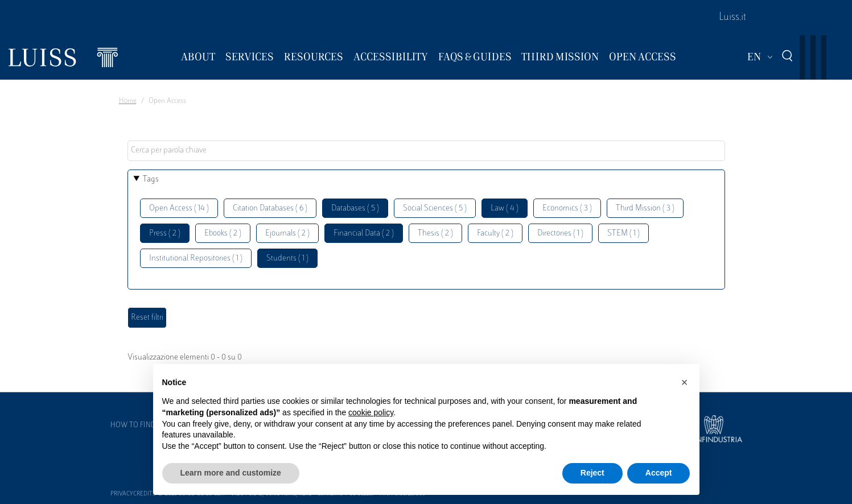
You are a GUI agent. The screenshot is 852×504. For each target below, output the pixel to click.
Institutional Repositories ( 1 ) (196, 259)
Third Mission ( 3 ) (645, 208)
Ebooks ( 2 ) (223, 234)
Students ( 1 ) (287, 259)
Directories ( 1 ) (560, 234)
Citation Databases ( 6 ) (270, 208)
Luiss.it (732, 18)
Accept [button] (659, 473)
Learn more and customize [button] (231, 473)
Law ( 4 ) (505, 208)
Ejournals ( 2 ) (287, 234)
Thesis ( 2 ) (435, 234)
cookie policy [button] (371, 412)
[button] (685, 382)
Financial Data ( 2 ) (364, 234)
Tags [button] (151, 179)
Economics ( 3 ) (567, 208)
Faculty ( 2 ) (495, 234)
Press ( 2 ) (165, 234)
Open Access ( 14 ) (179, 208)
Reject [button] (592, 473)
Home (128, 101)
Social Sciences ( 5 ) (435, 208)
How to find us (138, 425)
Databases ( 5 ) (355, 208)
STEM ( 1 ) (623, 234)
